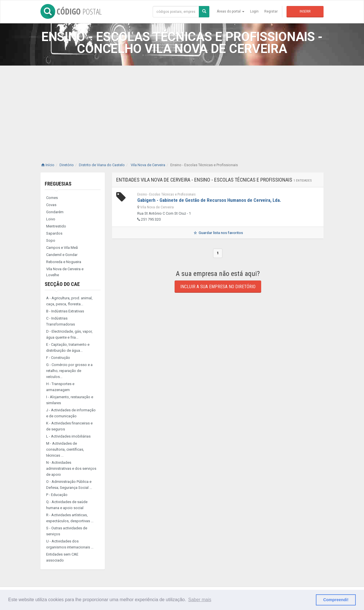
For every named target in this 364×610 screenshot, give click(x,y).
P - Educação (57, 495)
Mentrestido (56, 226)
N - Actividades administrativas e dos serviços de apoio (71, 468)
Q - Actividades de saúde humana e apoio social (67, 505)
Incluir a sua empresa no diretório (218, 287)
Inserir (305, 11)
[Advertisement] (182, 108)
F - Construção (58, 358)
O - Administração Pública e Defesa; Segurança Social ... (69, 485)
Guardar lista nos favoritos (218, 233)
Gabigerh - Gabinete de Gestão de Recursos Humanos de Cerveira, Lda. (209, 200)
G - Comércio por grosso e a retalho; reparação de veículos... (69, 371)
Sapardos (54, 233)
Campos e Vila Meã (62, 248)
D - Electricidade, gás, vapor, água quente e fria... (69, 334)
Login (254, 11)
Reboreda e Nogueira (64, 262)
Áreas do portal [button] (231, 11)
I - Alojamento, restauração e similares (70, 400)
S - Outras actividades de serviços (67, 531)
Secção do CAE (62, 284)
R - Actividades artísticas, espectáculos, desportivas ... (70, 518)
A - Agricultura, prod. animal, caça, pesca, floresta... (69, 301)
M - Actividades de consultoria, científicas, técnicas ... (65, 449)
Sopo (51, 240)
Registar (271, 11)
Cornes (52, 198)
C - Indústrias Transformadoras (61, 321)
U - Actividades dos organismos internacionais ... (70, 544)
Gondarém (55, 212)
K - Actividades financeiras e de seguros (69, 426)
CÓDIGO (71, 11)
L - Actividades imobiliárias (68, 436)
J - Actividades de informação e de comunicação (71, 413)
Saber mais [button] (200, 600)
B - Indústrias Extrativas (65, 311)
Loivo (51, 219)
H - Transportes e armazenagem (60, 387)
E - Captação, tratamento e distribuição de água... (68, 347)
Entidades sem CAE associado (62, 557)
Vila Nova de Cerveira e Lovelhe (65, 272)
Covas (51, 205)
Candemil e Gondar (62, 255)
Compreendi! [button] (336, 600)
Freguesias (58, 184)
